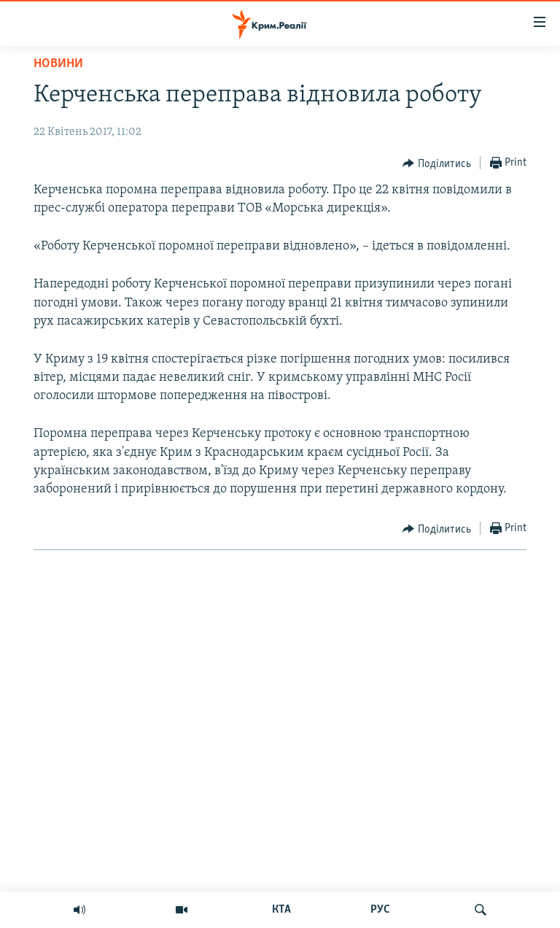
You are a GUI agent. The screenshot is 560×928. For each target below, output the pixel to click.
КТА (281, 910)
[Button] (437, 163)
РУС (380, 910)
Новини (58, 64)
